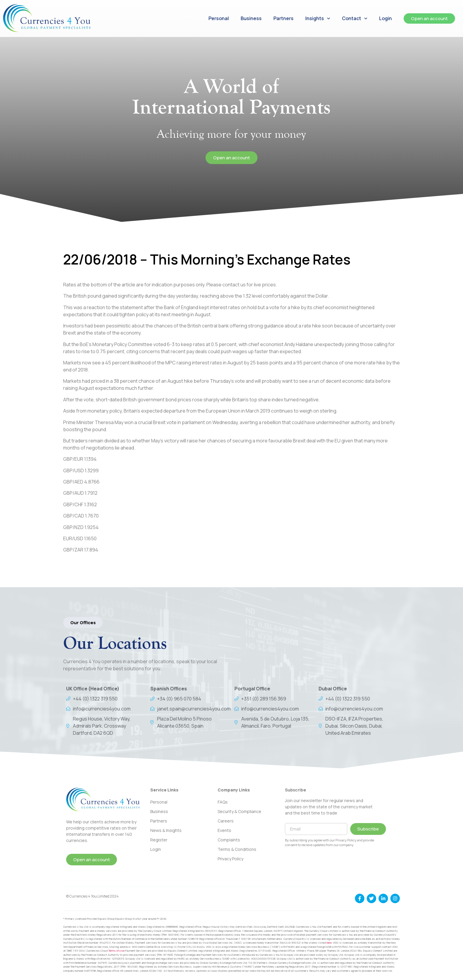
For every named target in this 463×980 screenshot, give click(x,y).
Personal (219, 18)
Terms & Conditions (237, 849)
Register (159, 840)
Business (251, 18)
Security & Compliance (239, 811)
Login (385, 18)
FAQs (223, 802)
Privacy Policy (230, 859)
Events (224, 830)
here (329, 943)
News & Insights (166, 830)
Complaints (229, 840)
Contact (355, 18)
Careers (226, 821)
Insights (318, 18)
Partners (283, 18)
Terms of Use (116, 951)
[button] (83, 623)
